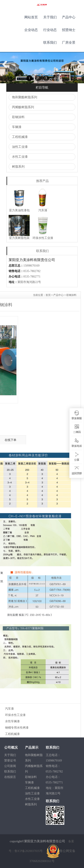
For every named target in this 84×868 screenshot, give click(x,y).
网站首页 (31, 17)
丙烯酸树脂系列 (23, 107)
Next (79, 69)
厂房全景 (69, 42)
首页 (48, 295)
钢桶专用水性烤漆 (17, 728)
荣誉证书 (10, 761)
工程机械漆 (20, 137)
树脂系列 (18, 167)
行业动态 (50, 30)
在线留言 (10, 777)
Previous (6, 69)
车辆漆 (17, 127)
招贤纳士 (69, 30)
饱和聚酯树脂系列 (25, 97)
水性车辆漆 (12, 721)
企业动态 (31, 30)
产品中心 (69, 17)
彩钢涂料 (18, 117)
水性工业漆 (20, 157)
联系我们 (50, 42)
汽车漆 (9, 709)
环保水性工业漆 (15, 715)
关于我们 (50, 17)
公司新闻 (10, 766)
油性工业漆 (20, 147)
